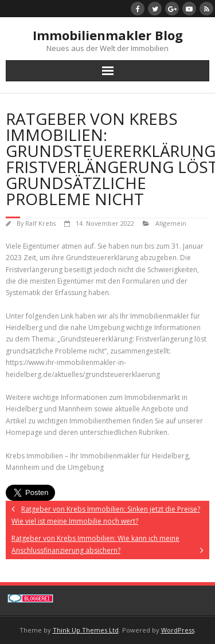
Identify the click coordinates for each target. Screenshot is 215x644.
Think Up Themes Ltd (86, 630)
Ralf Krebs (40, 223)
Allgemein (171, 223)
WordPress (178, 630)
